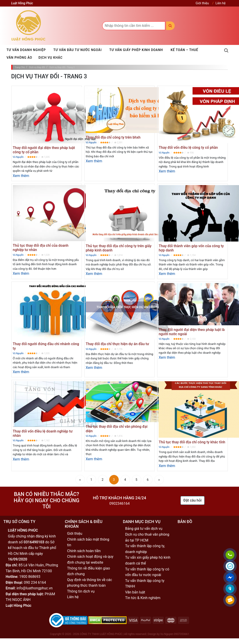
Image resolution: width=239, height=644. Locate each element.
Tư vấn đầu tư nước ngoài (78, 50)
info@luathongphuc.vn (35, 588)
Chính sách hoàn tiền (84, 551)
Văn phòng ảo (19, 58)
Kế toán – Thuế (184, 50)
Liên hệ (221, 3)
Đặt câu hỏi (193, 500)
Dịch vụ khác (51, 58)
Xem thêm (21, 176)
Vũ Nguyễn (18, 157)
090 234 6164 (35, 582)
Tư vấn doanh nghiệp (26, 50)
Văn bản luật (135, 592)
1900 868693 (30, 577)
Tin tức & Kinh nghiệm (143, 598)
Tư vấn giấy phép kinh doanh (136, 50)
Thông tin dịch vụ (81, 591)
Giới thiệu (202, 3)
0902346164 (120, 503)
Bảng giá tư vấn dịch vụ (144, 529)
